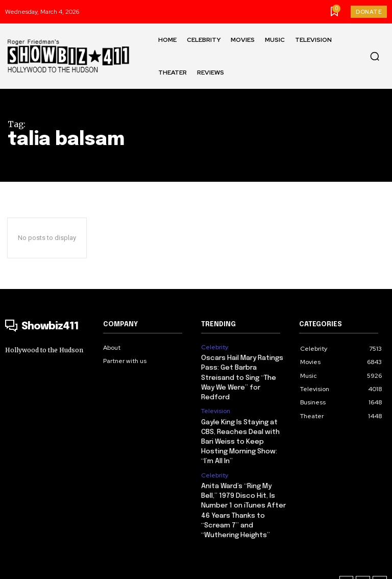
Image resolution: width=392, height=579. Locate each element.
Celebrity (215, 347)
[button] (375, 56)
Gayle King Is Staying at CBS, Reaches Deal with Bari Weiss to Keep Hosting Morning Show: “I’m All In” (239, 428)
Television (216, 399)
